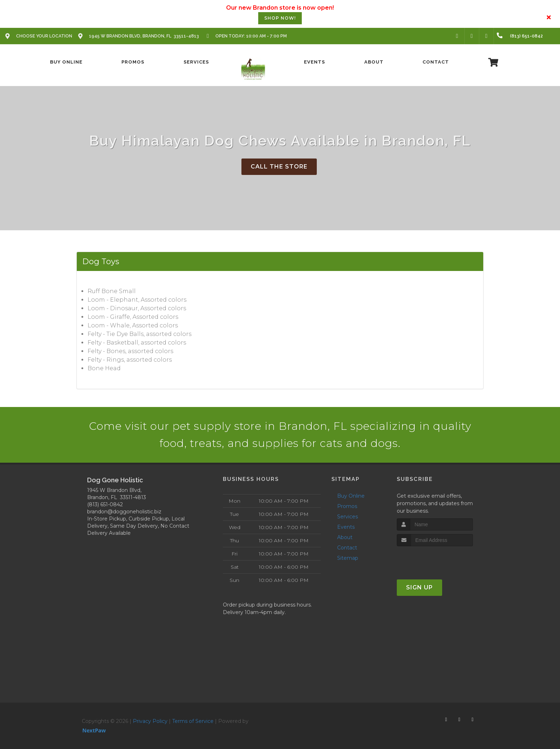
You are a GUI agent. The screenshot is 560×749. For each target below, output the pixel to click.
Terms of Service (193, 721)
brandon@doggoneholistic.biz (124, 512)
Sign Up (419, 587)
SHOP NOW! (280, 18)
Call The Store (279, 167)
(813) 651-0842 (105, 504)
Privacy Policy (150, 721)
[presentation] (435, 560)
